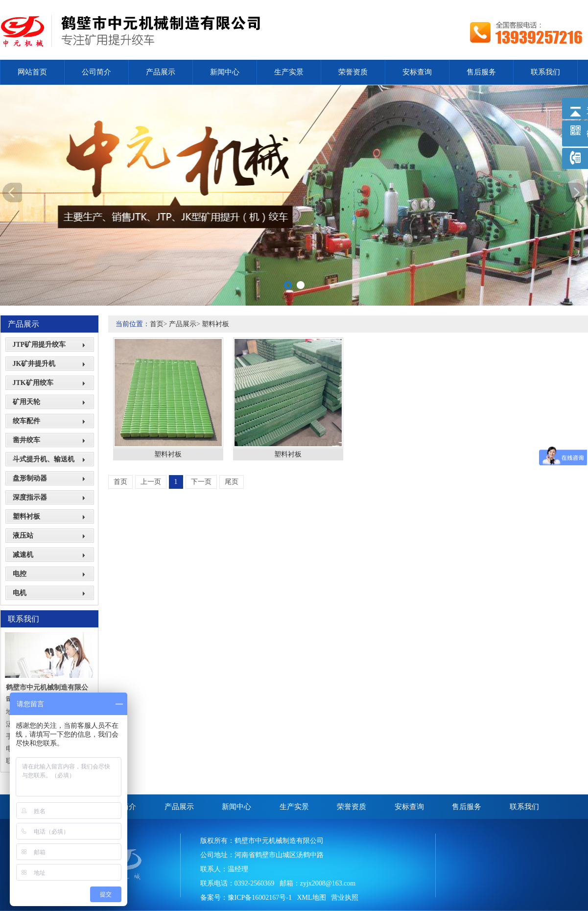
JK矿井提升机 (34, 364)
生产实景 (289, 72)
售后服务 (481, 72)
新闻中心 (225, 72)
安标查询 (417, 72)
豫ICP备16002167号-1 (260, 898)
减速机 (23, 555)
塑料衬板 (26, 516)
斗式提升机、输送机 (44, 459)
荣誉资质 (353, 72)
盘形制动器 (30, 478)
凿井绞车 (26, 440)
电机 (20, 593)
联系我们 (545, 72)
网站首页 (32, 72)
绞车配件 (26, 421)
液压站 (23, 536)
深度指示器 (30, 497)
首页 (157, 324)
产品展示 (161, 72)
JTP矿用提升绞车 (39, 345)
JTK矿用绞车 (33, 383)
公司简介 (96, 72)
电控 (20, 574)
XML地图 (311, 898)
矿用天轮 (26, 402)
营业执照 (345, 898)
